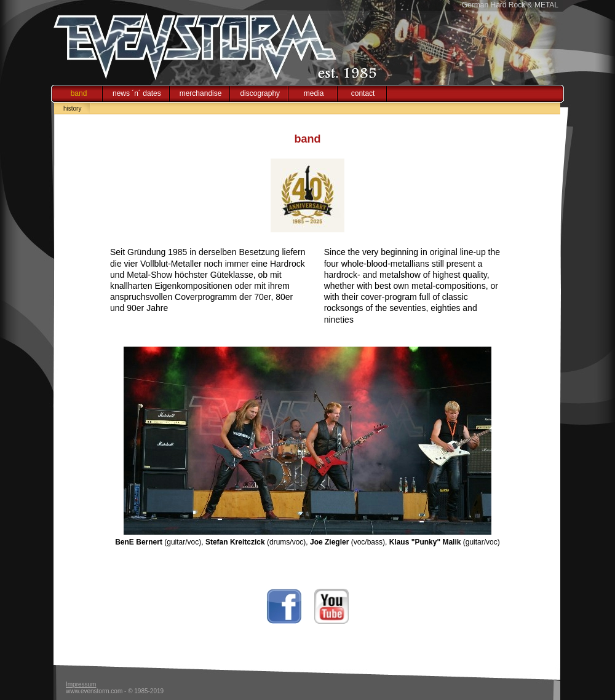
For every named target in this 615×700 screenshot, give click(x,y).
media (314, 93)
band (79, 93)
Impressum (81, 684)
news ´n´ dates (137, 93)
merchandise (201, 93)
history (72, 108)
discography (260, 93)
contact (363, 93)
